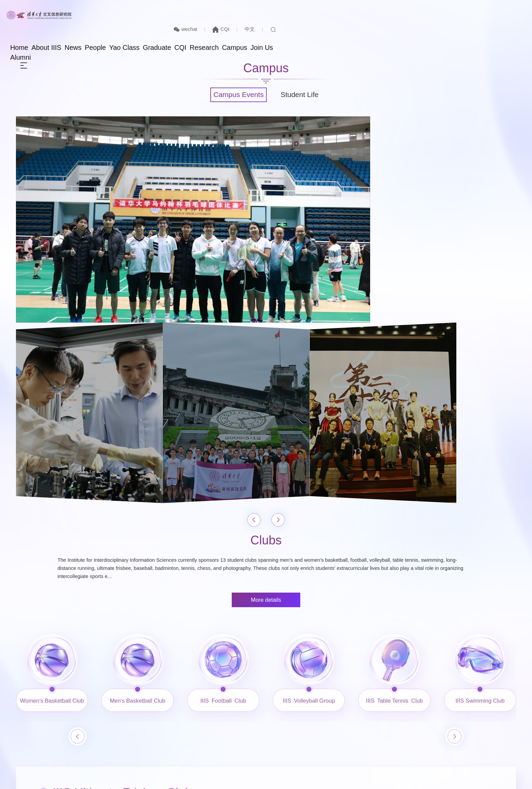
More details (266, 431)
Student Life (303, 95)
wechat (421, 9)
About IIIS (219, 28)
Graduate (341, 28)
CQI (459, 9)
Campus (427, 28)
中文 (489, 9)
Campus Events (236, 95)
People (274, 28)
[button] (255, 344)
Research (394, 28)
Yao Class (306, 28)
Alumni (485, 28)
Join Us (458, 28)
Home (189, 28)
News (249, 28)
